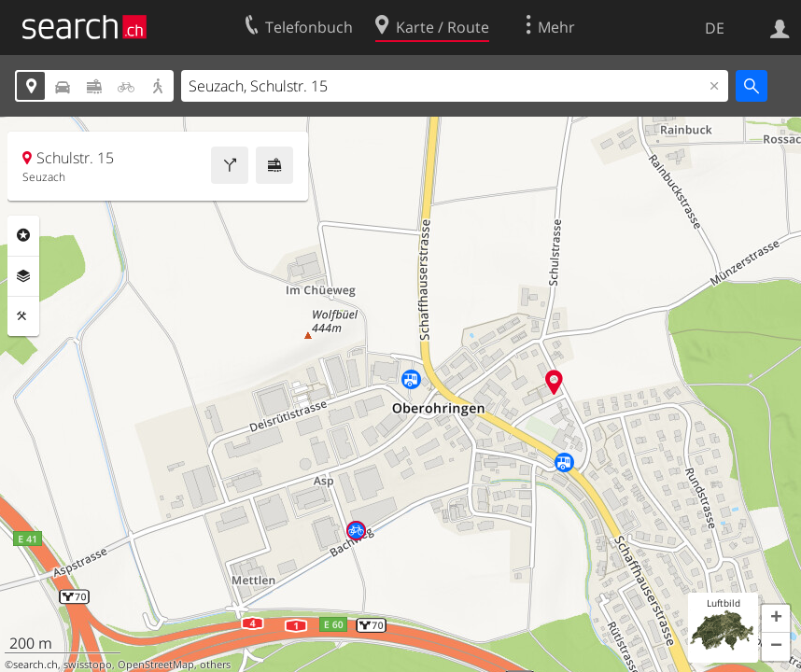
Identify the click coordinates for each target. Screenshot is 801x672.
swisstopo (88, 665)
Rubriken (23, 235)
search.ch (35, 665)
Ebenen (23, 276)
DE (715, 28)
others (215, 665)
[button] (776, 619)
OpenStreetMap (156, 665)
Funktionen (23, 316)
